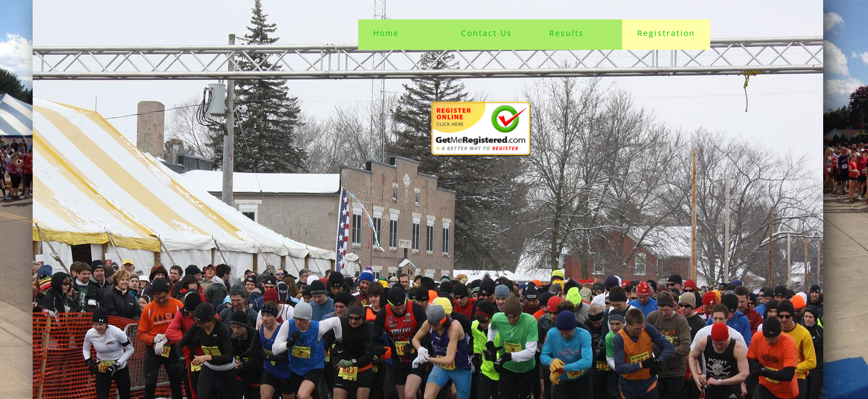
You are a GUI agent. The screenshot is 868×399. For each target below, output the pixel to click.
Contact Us (487, 33)
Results (567, 33)
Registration (666, 33)
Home (386, 33)
